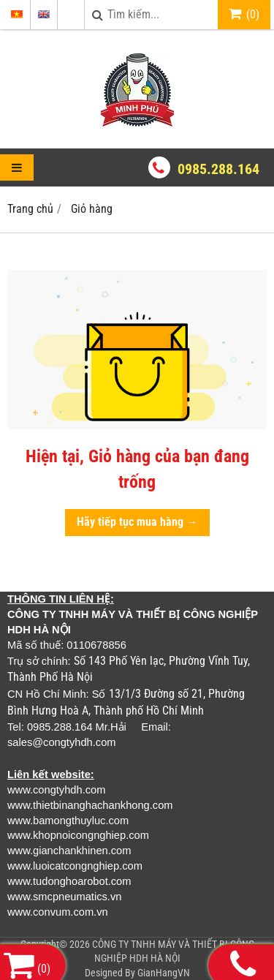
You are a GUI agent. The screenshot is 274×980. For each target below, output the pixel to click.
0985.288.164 (218, 169)
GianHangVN (164, 973)
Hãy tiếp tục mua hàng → (137, 522)
